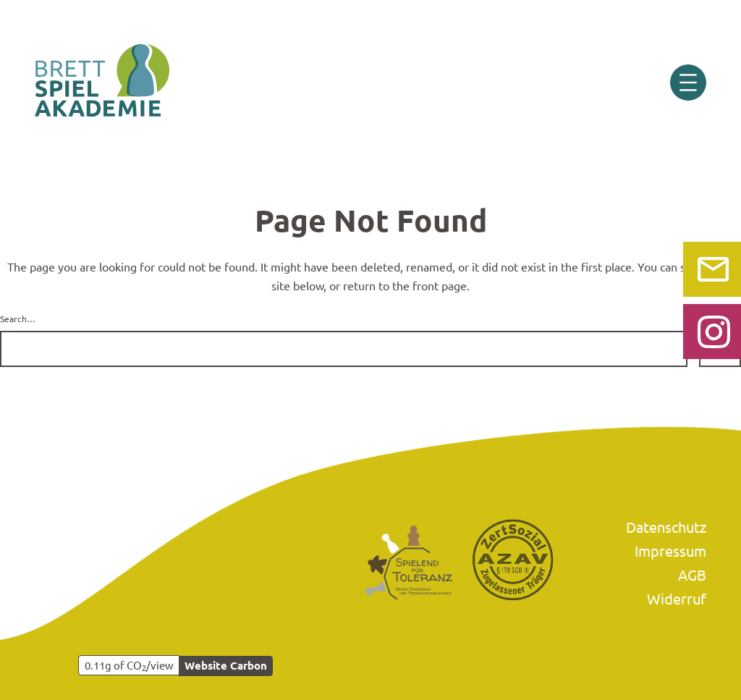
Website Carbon (226, 665)
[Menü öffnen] (688, 83)
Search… (18, 319)
